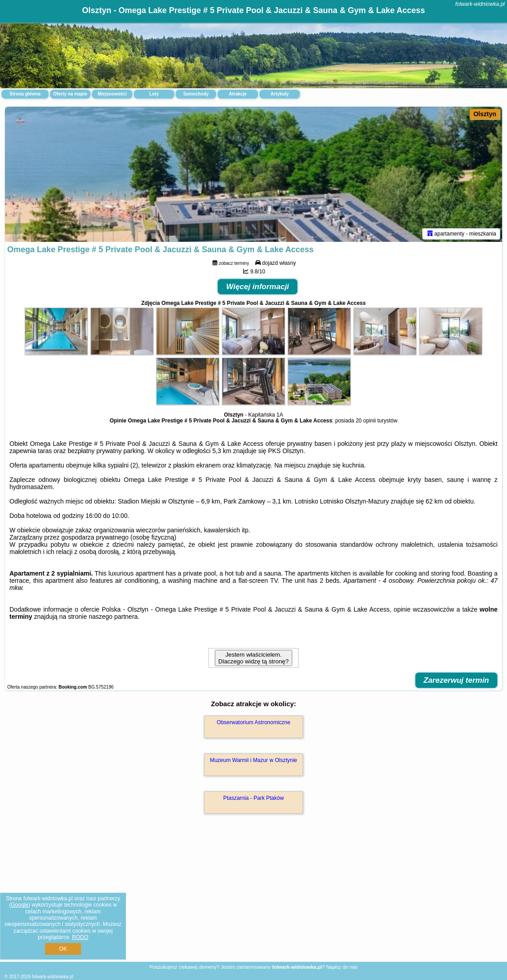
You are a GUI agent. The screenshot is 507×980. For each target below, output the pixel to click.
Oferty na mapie (70, 94)
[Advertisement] (253, 897)
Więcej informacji (258, 287)
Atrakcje (238, 94)
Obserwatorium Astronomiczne (253, 722)
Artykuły (280, 94)
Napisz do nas (342, 967)
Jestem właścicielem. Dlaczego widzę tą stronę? (253, 658)
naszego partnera (113, 617)
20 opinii (366, 421)
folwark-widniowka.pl (480, 4)
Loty (154, 94)
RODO (80, 937)
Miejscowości (112, 94)
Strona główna (25, 94)
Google (20, 905)
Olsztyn (485, 114)
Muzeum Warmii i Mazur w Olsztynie (253, 760)
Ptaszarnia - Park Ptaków (254, 798)
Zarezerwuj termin (457, 680)
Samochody (196, 94)
